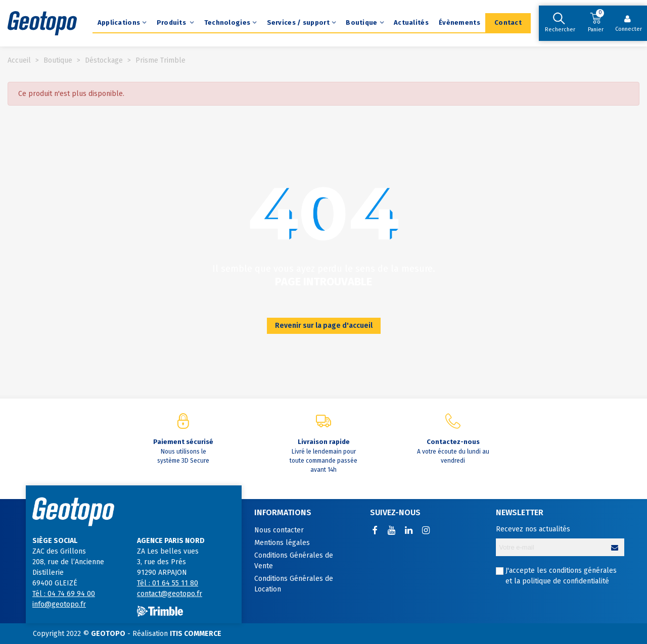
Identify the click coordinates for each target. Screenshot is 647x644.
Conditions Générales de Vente (294, 561)
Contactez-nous (453, 442)
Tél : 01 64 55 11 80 (168, 583)
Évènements (459, 22)
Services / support (298, 22)
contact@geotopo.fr (170, 594)
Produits (172, 22)
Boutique (361, 22)
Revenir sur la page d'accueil (324, 326)
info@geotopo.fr (59, 604)
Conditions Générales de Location (294, 584)
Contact (508, 22)
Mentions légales (282, 543)
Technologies (227, 22)
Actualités (411, 22)
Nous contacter (279, 530)
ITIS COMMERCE (196, 634)
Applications (119, 22)
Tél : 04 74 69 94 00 (64, 594)
